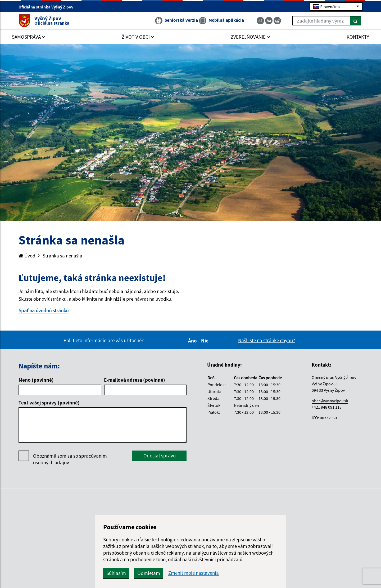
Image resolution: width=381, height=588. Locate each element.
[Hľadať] (356, 21)
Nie (206, 341)
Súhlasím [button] (116, 573)
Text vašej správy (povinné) (49, 403)
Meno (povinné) (36, 380)
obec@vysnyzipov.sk (330, 401)
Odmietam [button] (149, 573)
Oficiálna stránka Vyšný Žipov (48, 7)
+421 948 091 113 (327, 407)
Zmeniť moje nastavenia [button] (194, 573)
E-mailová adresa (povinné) (135, 380)
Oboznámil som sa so (70, 459)
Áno (193, 341)
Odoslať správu (160, 456)
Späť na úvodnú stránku (44, 310)
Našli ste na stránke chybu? (267, 340)
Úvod (27, 256)
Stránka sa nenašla (62, 256)
